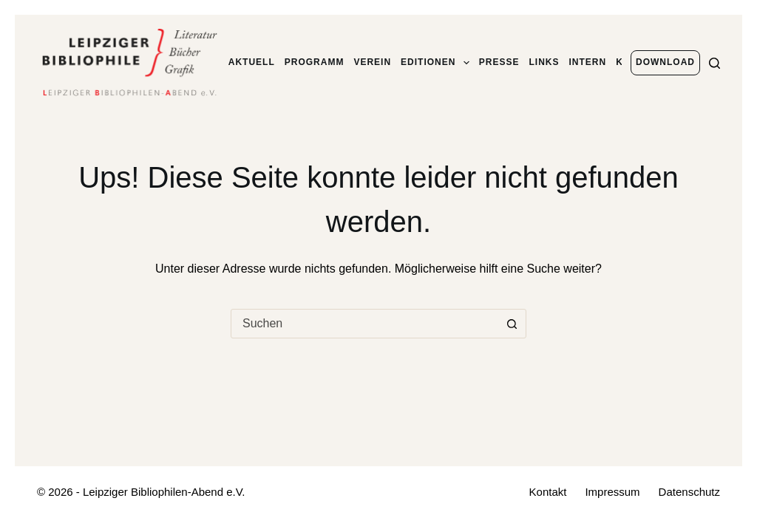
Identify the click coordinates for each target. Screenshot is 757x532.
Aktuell (252, 62)
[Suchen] (714, 63)
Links (544, 62)
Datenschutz (689, 492)
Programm (315, 62)
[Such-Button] (512, 324)
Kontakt (548, 492)
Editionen (435, 63)
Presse (499, 62)
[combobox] (364, 324)
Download (665, 62)
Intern (588, 62)
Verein (372, 62)
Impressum (612, 492)
